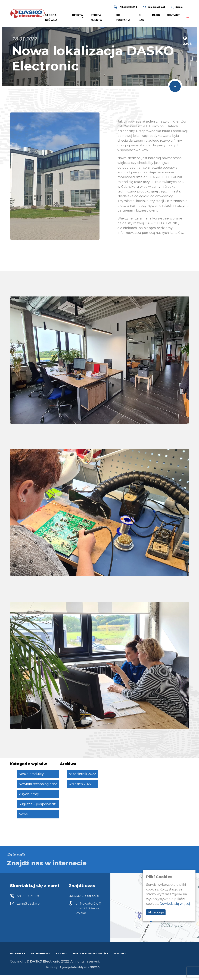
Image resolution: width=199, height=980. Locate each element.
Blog (156, 15)
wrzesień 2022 (80, 784)
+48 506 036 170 (128, 7)
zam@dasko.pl (156, 7)
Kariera (62, 954)
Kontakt (173, 15)
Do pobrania (41, 954)
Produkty (18, 954)
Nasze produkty (31, 774)
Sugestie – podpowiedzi (38, 804)
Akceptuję (156, 912)
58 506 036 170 (29, 896)
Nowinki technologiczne (38, 784)
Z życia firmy (29, 794)
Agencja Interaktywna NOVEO (80, 967)
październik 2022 (82, 774)
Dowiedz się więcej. (175, 904)
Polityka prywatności (90, 954)
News (23, 814)
